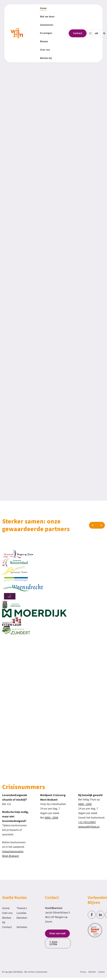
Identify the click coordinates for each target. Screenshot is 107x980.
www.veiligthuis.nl (89, 827)
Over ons (7, 913)
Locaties (21, 913)
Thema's (22, 908)
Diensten (22, 918)
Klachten (92, 972)
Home (6, 908)
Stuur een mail (57, 933)
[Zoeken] (90, 33)
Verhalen (22, 927)
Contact (7, 927)
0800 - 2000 (85, 804)
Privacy (83, 972)
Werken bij (7, 920)
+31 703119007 (87, 822)
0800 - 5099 (51, 818)
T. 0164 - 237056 (54, 943)
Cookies (101, 972)
